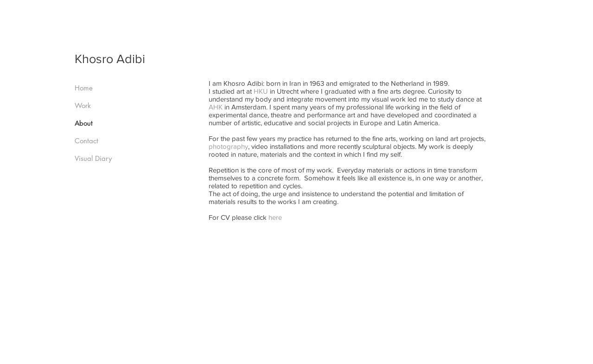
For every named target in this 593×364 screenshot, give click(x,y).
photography (228, 146)
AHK (216, 107)
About (84, 123)
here (275, 217)
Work (83, 105)
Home (84, 88)
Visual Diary (93, 158)
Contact (86, 141)
